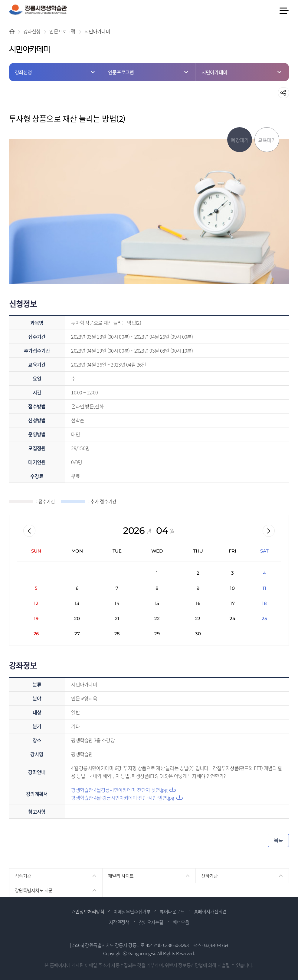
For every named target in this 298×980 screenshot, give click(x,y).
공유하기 (283, 93)
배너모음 (181, 922)
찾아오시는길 (151, 922)
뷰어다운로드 (172, 911)
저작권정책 (119, 922)
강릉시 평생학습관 (38, 10)
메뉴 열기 (284, 11)
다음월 (269, 531)
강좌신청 (32, 31)
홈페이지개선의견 (210, 911)
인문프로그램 (62, 31)
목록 (278, 840)
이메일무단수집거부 (132, 911)
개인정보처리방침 (88, 911)
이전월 (29, 531)
